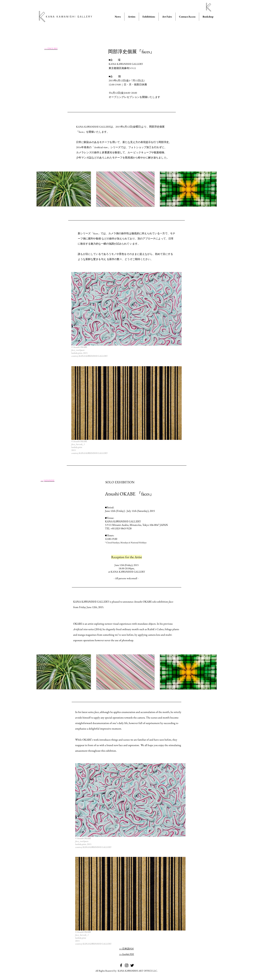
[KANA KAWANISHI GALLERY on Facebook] (121, 965)
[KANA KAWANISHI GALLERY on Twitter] (132, 965)
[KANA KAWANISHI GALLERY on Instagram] (127, 965)
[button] (64, 189)
